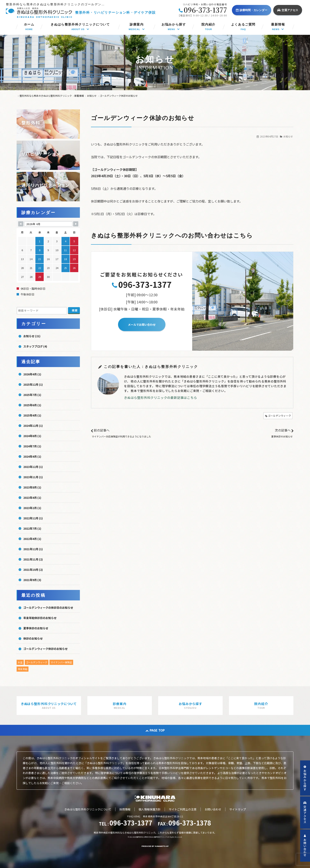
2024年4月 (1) (32, 456)
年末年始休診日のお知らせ (40, 618)
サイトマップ (238, 809)
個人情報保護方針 (150, 809)
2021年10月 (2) (33, 570)
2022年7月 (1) (32, 528)
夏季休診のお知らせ (282, 436)
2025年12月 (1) (33, 384)
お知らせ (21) (32, 336)
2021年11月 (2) (33, 559)
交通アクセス (288, 10)
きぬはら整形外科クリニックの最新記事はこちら (161, 398)
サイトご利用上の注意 (183, 809)
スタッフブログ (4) (35, 346)
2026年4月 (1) (32, 374)
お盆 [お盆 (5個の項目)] (20, 662)
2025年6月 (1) (32, 405)
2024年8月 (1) (32, 436)
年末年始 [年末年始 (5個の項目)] (23, 669)
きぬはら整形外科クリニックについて (88, 809)
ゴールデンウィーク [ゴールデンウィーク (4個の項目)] (37, 662)
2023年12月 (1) (33, 467)
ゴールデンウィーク (279, 416)
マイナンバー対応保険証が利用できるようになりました (121, 436)
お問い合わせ (213, 809)
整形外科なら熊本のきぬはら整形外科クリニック (152, 837)
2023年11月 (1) (33, 477)
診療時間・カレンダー (252, 10)
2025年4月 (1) (32, 415)
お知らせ (288, 136)
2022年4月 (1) (32, 539)
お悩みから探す (305, 778)
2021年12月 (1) (33, 549)
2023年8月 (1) (32, 487)
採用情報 (125, 809)
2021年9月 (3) (32, 580)
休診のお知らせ (33, 638)
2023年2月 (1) (32, 508)
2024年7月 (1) (32, 446)
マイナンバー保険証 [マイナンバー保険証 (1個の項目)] (61, 662)
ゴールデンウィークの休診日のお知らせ (48, 608)
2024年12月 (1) (33, 426)
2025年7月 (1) (32, 395)
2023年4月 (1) (32, 498)
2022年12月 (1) (33, 518)
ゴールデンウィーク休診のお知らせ (45, 649)
